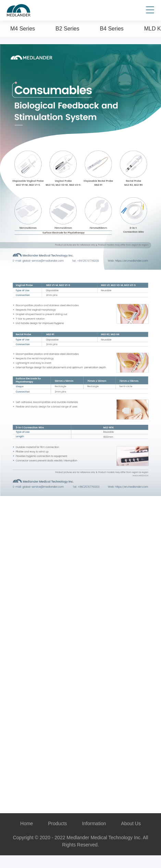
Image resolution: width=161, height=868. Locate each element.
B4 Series (112, 29)
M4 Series (23, 29)
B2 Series (67, 29)
